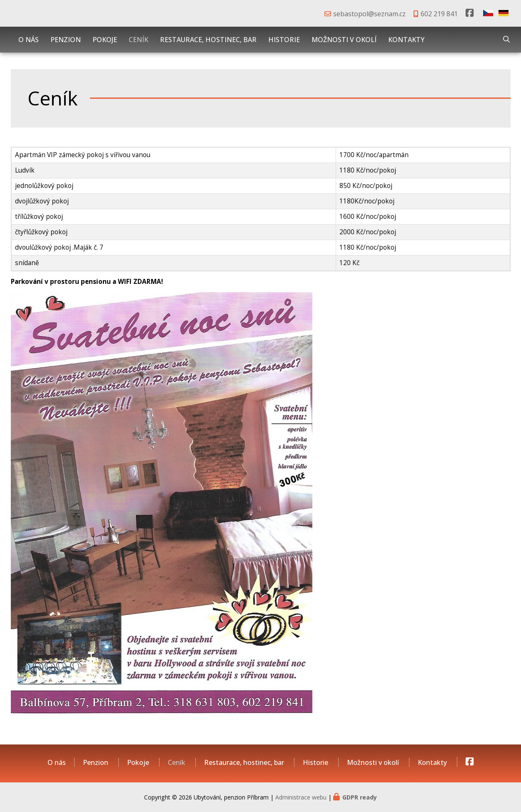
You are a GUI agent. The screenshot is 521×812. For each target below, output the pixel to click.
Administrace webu (301, 797)
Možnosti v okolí (344, 40)
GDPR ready (360, 797)
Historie (284, 40)
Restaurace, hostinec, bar (208, 40)
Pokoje (105, 40)
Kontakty (406, 40)
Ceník (138, 40)
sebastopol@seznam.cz (369, 14)
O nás (29, 40)
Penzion (66, 40)
